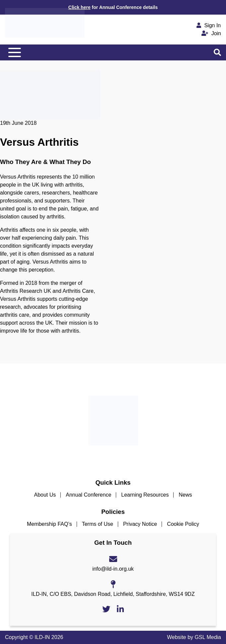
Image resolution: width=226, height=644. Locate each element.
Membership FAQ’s (49, 524)
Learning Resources (145, 495)
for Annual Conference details (113, 7)
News (185, 495)
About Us (45, 495)
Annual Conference (88, 495)
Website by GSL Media (194, 637)
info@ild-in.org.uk (113, 569)
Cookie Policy (183, 524)
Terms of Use (98, 524)
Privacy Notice (140, 524)
